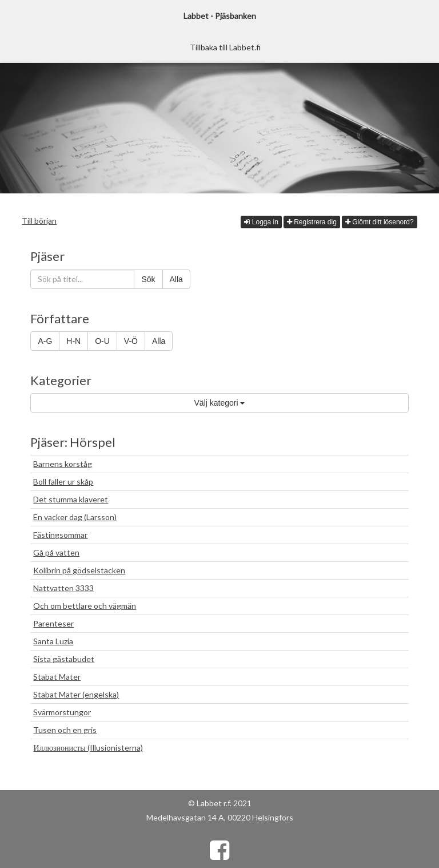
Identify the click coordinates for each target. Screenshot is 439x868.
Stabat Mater (57, 677)
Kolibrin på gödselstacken (79, 570)
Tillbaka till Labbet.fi (225, 47)
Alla (176, 279)
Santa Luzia (53, 641)
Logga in (261, 222)
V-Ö (131, 341)
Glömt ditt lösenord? (380, 222)
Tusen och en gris (65, 730)
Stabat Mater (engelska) (76, 694)
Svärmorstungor (62, 712)
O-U (102, 341)
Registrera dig (312, 222)
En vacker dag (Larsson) (75, 517)
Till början (39, 221)
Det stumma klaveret (71, 499)
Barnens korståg (63, 464)
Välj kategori (220, 403)
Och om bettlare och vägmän (85, 606)
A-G (45, 341)
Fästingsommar (60, 535)
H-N (73, 341)
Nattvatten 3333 (63, 588)
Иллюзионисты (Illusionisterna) (88, 748)
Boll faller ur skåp (63, 481)
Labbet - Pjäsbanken (220, 16)
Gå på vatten (56, 552)
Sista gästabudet (64, 659)
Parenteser (53, 623)
